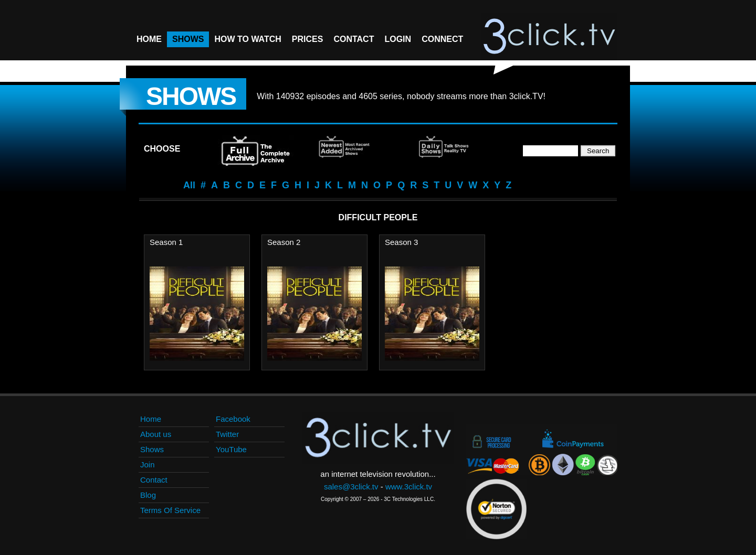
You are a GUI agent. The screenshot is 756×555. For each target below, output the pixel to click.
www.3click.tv (409, 487)
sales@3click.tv (351, 487)
